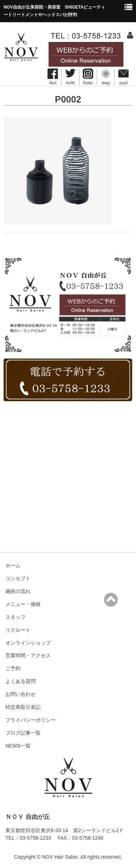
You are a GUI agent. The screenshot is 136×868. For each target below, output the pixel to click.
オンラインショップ (28, 643)
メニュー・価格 (23, 604)
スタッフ (15, 617)
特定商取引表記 (23, 707)
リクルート (18, 630)
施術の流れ (18, 591)
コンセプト (18, 578)
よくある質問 (21, 681)
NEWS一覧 (18, 746)
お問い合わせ (21, 694)
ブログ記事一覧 (23, 733)
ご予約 (13, 668)
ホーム (13, 565)
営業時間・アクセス (28, 655)
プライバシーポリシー (31, 720)
